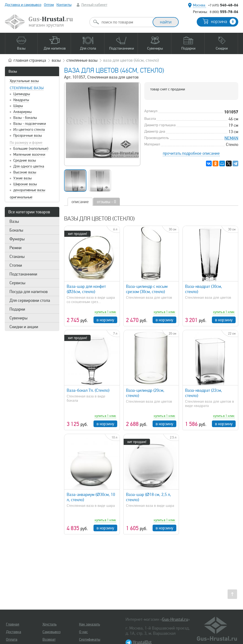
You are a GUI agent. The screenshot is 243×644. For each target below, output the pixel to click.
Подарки (17, 309)
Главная (13, 624)
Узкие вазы (22, 178)
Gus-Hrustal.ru (175, 619)
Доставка (14, 632)
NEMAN (231, 138)
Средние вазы (25, 160)
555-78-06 (224, 12)
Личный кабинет (94, 5)
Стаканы (17, 257)
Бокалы (16, 230)
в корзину (105, 320)
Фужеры (17, 239)
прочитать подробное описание (191, 153)
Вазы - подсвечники (30, 124)
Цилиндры (22, 94)
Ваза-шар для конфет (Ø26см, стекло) (86, 289)
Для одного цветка (29, 166)
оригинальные (21, 197)
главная (30, 60)
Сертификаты (90, 639)
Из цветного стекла (29, 130)
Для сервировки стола (30, 300)
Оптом (49, 5)
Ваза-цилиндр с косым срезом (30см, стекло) (147, 289)
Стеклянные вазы (27, 88)
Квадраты (21, 100)
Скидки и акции (24, 327)
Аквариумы (22, 112)
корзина (223, 22)
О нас (83, 632)
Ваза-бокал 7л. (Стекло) (88, 390)
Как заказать (89, 624)
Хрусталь (49, 624)
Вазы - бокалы (25, 118)
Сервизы (17, 283)
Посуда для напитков (29, 292)
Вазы (13, 71)
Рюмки (16, 248)
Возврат (49, 639)
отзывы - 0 (106, 202)
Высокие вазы (25, 172)
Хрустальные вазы (24, 81)
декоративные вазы (29, 190)
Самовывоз (51, 632)
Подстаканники (23, 274)
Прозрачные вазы (28, 135)
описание (80, 202)
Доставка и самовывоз (23, 5)
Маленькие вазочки (29, 154)
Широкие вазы (25, 184)
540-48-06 (223, 5)
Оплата (12, 639)
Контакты (64, 5)
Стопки (16, 265)
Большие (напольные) (31, 149)
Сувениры (19, 318)
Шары (18, 106)
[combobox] (125, 22)
